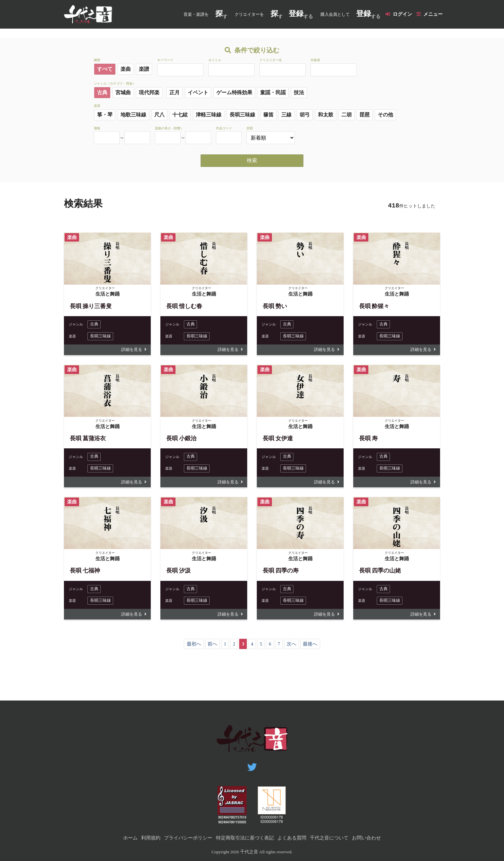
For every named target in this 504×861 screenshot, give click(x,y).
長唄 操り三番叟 (91, 306)
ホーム (130, 838)
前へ (212, 646)
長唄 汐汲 (179, 572)
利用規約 (151, 838)
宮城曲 (123, 92)
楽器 (97, 106)
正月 (175, 92)
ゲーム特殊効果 (234, 92)
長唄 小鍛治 (181, 439)
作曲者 (315, 60)
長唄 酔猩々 (374, 306)
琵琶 (364, 115)
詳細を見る (131, 350)
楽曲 (126, 69)
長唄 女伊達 (278, 439)
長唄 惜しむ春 (184, 306)
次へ (292, 646)
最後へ (311, 646)
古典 (102, 92)
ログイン (402, 14)
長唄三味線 (242, 115)
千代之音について (329, 838)
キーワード (165, 60)
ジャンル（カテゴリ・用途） (115, 83)
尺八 (159, 115)
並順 (250, 128)
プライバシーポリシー (188, 838)
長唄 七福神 (85, 572)
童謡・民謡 (273, 92)
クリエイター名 (271, 60)
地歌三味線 (133, 115)
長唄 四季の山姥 (380, 572)
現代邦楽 (149, 92)
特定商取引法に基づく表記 (245, 838)
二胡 (346, 115)
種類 (97, 60)
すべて (105, 69)
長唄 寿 (369, 439)
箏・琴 (105, 115)
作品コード (224, 128)
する (301, 14)
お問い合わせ (366, 838)
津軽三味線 (209, 115)
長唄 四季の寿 (281, 572)
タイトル (215, 60)
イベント (198, 92)
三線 (286, 115)
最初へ (193, 646)
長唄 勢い (275, 306)
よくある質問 (292, 838)
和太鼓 (326, 115)
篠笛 (268, 115)
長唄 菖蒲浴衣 (88, 439)
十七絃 (180, 115)
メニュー (433, 14)
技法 (299, 92)
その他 (385, 115)
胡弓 (305, 115)
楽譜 (144, 69)
